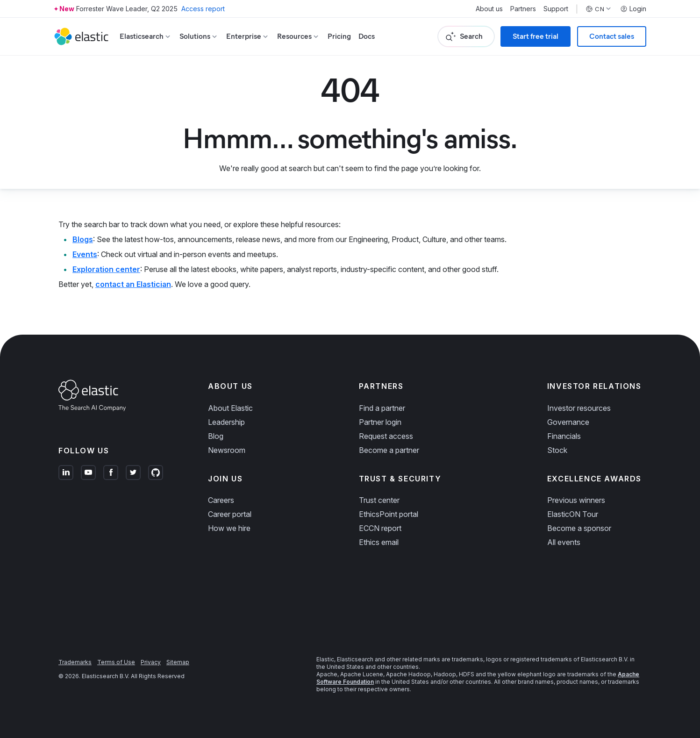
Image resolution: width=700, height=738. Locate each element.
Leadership (226, 422)
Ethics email (379, 542)
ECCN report (380, 528)
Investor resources (579, 408)
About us (489, 9)
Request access (386, 436)
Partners (523, 9)
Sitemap (178, 662)
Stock (557, 450)
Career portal (230, 514)
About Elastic (230, 408)
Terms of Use (116, 662)
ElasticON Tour (573, 514)
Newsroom (227, 450)
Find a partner (382, 408)
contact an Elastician (133, 284)
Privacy (151, 662)
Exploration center (106, 269)
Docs (367, 36)
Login (633, 9)
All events (564, 542)
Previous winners (576, 500)
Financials (564, 436)
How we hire (229, 528)
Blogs (83, 239)
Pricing (339, 36)
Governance (568, 422)
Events (85, 254)
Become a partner (389, 450)
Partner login (380, 422)
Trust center (379, 500)
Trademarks (75, 662)
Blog (216, 436)
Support (556, 9)
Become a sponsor (579, 528)
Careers (221, 500)
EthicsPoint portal (389, 514)
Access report (203, 9)
